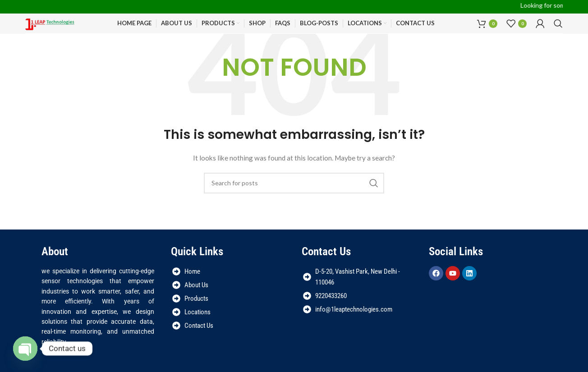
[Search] (558, 23)
